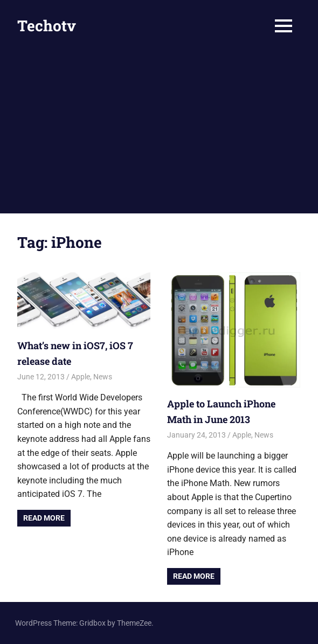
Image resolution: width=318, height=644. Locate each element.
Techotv (47, 26)
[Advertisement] (159, 133)
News (103, 377)
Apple (81, 377)
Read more (44, 518)
